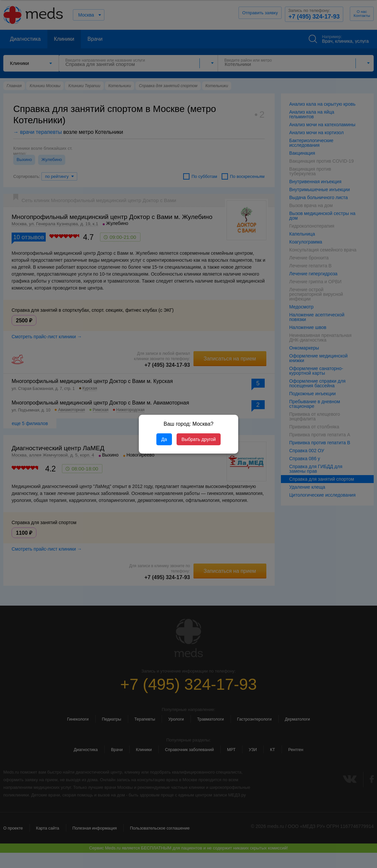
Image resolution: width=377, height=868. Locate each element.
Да (164, 439)
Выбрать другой (199, 439)
